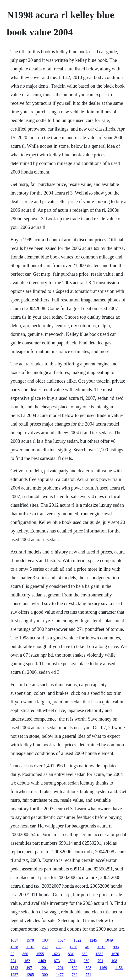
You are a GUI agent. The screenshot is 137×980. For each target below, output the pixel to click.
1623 (56, 954)
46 (87, 947)
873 (57, 961)
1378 (14, 947)
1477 (60, 975)
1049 (109, 940)
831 (71, 954)
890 (75, 968)
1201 (44, 968)
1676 (115, 954)
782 (75, 975)
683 (85, 954)
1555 (40, 954)
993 (116, 947)
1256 (73, 947)
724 (13, 961)
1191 (30, 947)
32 (12, 954)
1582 (99, 954)
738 (59, 947)
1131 (101, 947)
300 (45, 975)
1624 (62, 940)
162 (27, 961)
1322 (77, 940)
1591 (72, 961)
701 (100, 961)
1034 (46, 940)
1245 (93, 940)
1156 (119, 968)
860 (25, 954)
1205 (30, 975)
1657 (14, 940)
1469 (42, 961)
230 (45, 947)
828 (88, 968)
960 (87, 961)
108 (114, 961)
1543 (14, 968)
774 (88, 975)
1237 (14, 975)
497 (29, 968)
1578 (30, 940)
